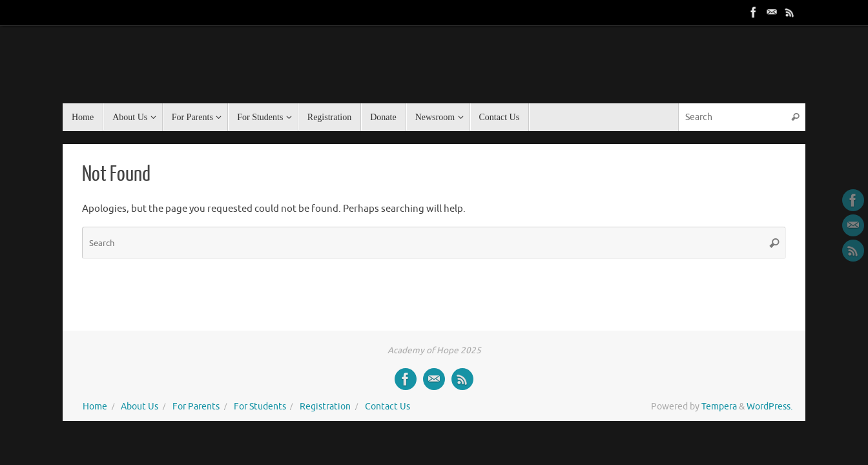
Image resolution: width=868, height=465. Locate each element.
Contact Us (387, 407)
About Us (139, 407)
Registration (325, 407)
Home (95, 407)
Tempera (719, 407)
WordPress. (770, 407)
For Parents (196, 407)
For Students (260, 407)
